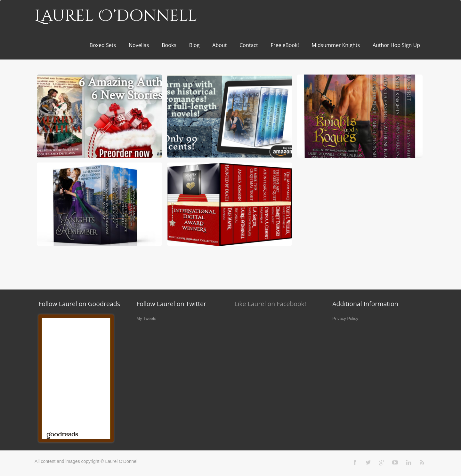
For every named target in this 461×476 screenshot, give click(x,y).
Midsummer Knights (336, 45)
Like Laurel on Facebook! (270, 304)
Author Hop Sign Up (396, 45)
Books (169, 45)
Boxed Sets (103, 45)
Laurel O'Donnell (116, 16)
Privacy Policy (345, 318)
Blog (194, 45)
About (219, 45)
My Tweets (146, 318)
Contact (249, 45)
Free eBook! (285, 45)
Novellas (139, 45)
